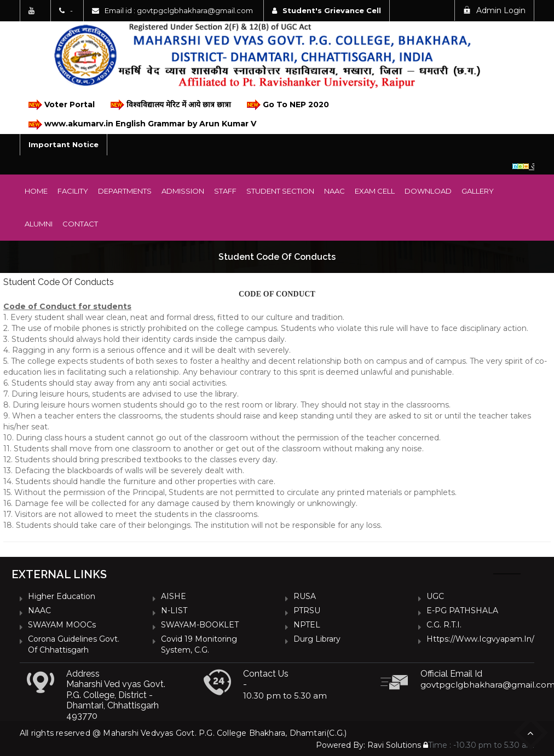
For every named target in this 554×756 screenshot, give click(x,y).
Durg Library (317, 639)
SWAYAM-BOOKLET (200, 625)
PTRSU (307, 610)
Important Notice (64, 144)
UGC (435, 596)
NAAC (334, 191)
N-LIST (174, 610)
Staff (225, 191)
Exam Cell (375, 191)
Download (428, 191)
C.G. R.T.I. (444, 625)
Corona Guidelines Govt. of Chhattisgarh (74, 644)
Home (36, 191)
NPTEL (307, 625)
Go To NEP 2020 (287, 105)
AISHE (174, 596)
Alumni (39, 224)
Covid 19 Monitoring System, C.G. (199, 644)
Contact (80, 224)
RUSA (305, 596)
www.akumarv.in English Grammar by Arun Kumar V (142, 124)
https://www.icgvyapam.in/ (480, 639)
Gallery (478, 191)
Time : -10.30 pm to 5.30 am (479, 745)
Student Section (280, 191)
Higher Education (62, 596)
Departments (125, 191)
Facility (73, 191)
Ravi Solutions (394, 745)
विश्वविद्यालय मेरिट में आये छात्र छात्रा (170, 105)
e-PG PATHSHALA (462, 610)
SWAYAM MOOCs (62, 625)
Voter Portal (61, 105)
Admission (183, 191)
